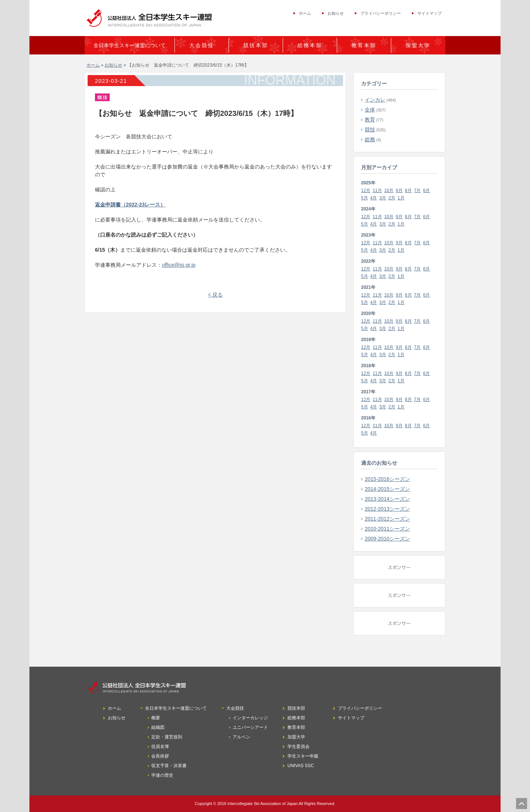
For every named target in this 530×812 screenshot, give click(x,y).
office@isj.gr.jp (179, 265)
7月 (418, 191)
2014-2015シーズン (387, 489)
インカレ (375, 100)
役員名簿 (160, 747)
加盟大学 (418, 45)
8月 (408, 191)
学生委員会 (298, 747)
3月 (383, 198)
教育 (370, 120)
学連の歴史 (162, 775)
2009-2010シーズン (387, 539)
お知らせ (336, 13)
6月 (427, 191)
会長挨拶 (160, 756)
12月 (366, 191)
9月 (399, 191)
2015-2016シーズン (387, 479)
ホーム (305, 13)
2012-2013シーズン (387, 509)
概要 (156, 718)
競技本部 (256, 45)
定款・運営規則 (167, 737)
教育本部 (364, 45)
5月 (365, 198)
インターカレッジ (250, 718)
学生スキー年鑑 (303, 756)
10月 (389, 191)
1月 (401, 198)
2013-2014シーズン (387, 499)
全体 (370, 110)
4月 (374, 198)
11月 (377, 191)
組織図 (158, 727)
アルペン (241, 737)
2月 (392, 198)
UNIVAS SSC (301, 766)
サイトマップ (430, 13)
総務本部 (310, 45)
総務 (370, 139)
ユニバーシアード (250, 727)
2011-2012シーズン (387, 519)
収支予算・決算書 (169, 766)
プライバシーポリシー (381, 13)
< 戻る (215, 295)
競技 (370, 130)
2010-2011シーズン (387, 529)
